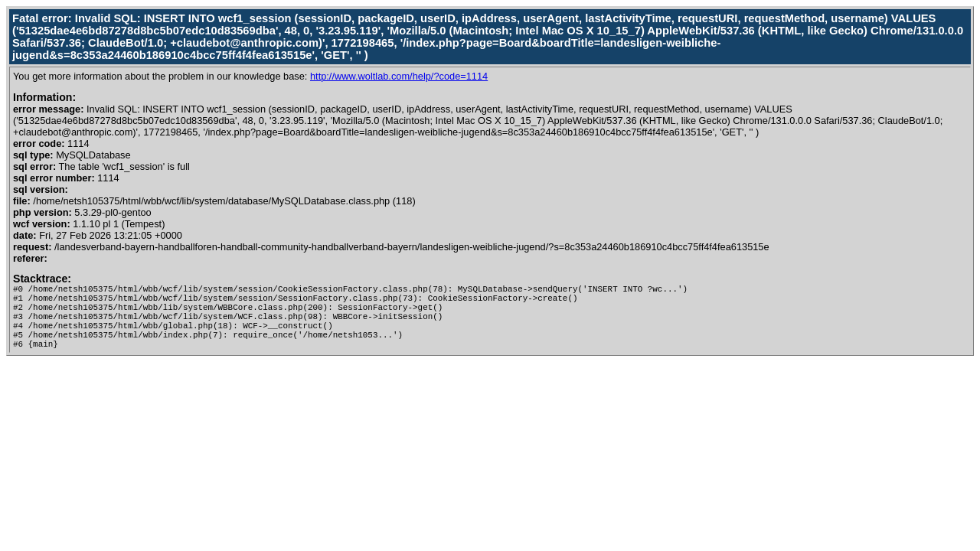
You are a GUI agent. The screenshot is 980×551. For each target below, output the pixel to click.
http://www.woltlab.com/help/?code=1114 (399, 76)
